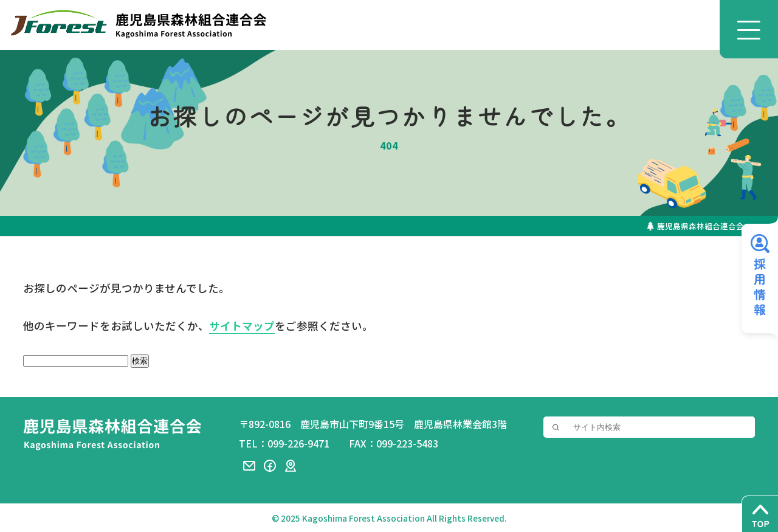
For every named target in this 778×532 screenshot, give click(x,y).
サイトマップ (242, 326)
